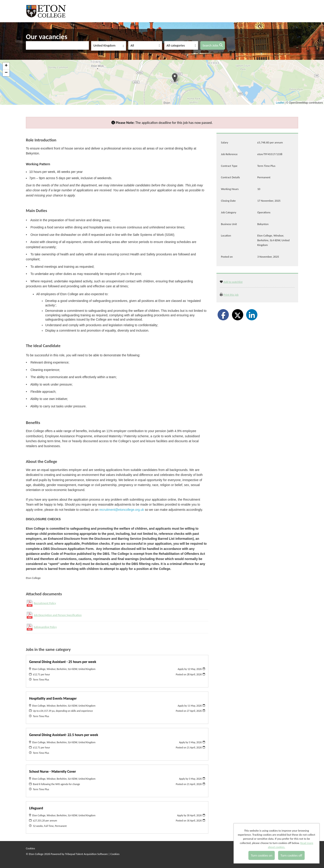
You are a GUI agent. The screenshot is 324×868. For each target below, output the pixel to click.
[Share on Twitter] (238, 315)
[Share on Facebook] (223, 315)
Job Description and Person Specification (58, 615)
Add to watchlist (233, 282)
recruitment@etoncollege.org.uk (122, 510)
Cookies (30, 848)
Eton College (47, 11)
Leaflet (280, 103)
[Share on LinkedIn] (252, 315)
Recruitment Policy (45, 603)
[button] (175, 78)
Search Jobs (213, 45)
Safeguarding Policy (45, 627)
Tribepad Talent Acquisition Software (86, 854)
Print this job (231, 295)
